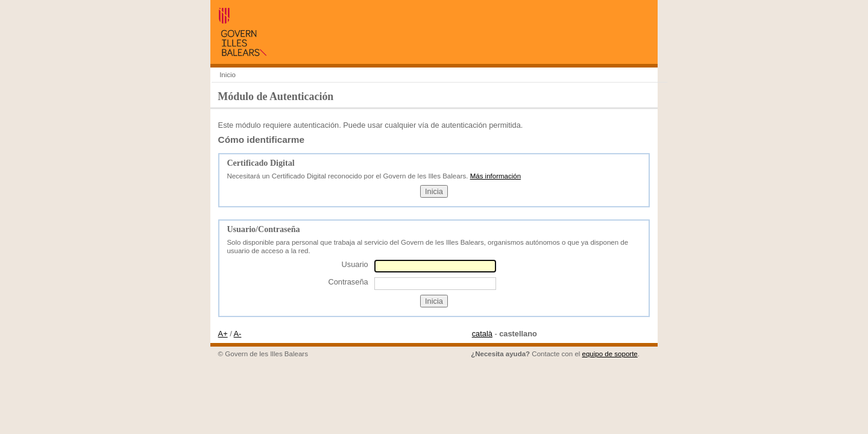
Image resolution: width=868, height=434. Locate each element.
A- (238, 334)
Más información (495, 176)
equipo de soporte (610, 354)
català (482, 334)
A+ (223, 334)
